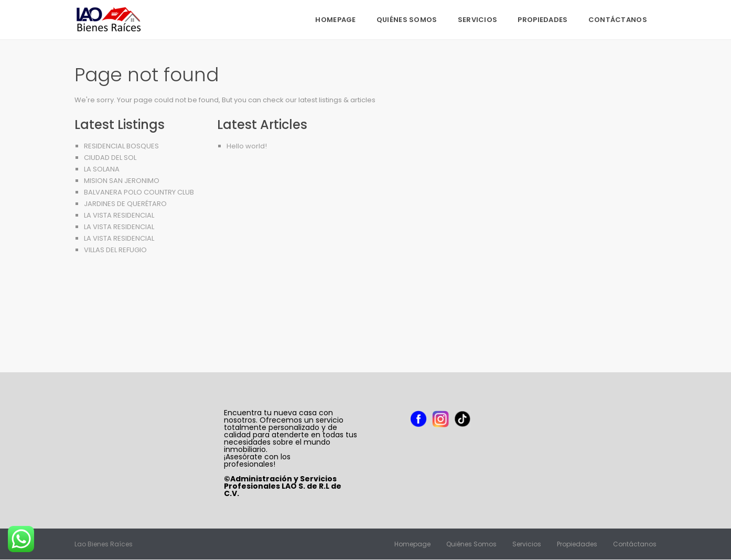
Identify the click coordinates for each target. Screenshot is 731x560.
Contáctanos (618, 20)
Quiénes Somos (407, 20)
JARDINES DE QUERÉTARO (125, 204)
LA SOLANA (102, 169)
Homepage (335, 20)
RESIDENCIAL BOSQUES (121, 146)
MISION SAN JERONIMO (122, 181)
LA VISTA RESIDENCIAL (119, 215)
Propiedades (542, 20)
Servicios (478, 20)
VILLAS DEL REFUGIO (115, 250)
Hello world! (247, 146)
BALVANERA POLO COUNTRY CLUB (139, 192)
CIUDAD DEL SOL (110, 158)
